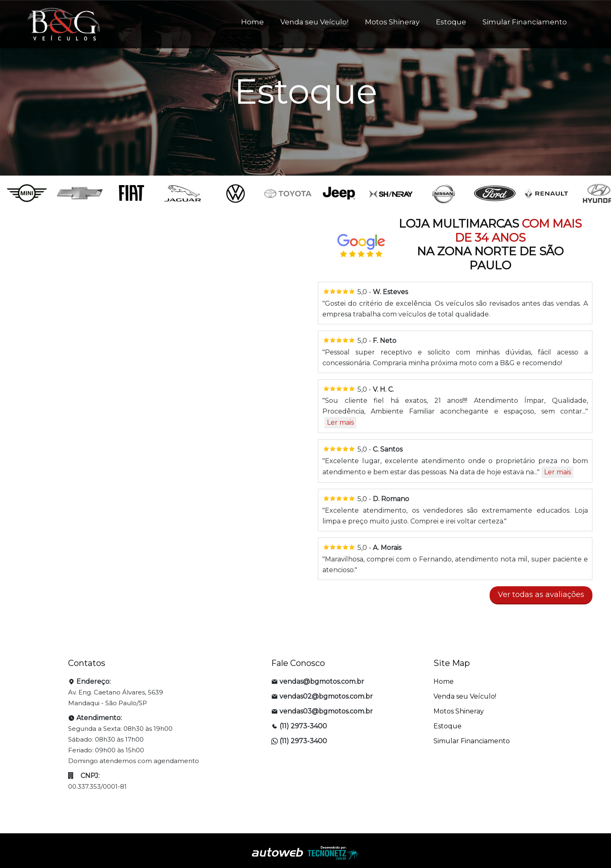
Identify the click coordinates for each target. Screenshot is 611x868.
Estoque (451, 22)
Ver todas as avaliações (541, 595)
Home (252, 22)
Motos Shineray (392, 22)
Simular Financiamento (525, 22)
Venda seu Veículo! (314, 22)
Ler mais (340, 422)
